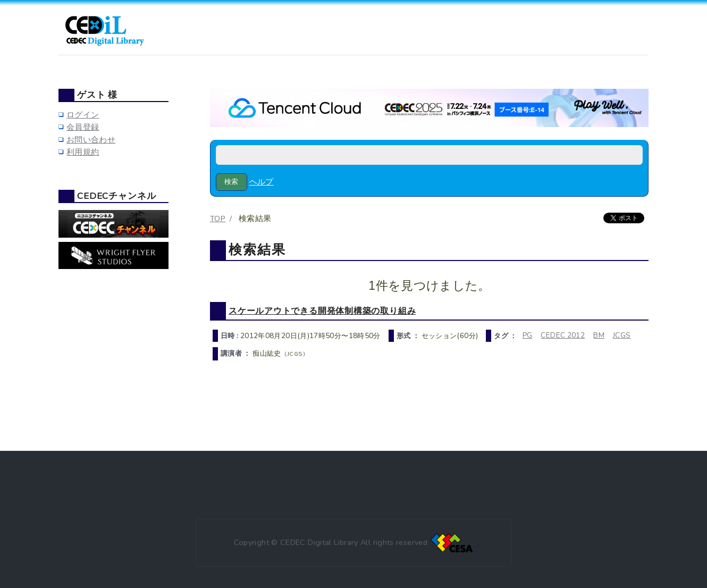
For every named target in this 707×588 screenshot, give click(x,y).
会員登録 (83, 127)
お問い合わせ (91, 140)
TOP (218, 219)
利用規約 (83, 152)
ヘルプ (262, 182)
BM (599, 335)
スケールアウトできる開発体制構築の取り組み (322, 311)
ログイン (83, 115)
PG (528, 335)
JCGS (622, 335)
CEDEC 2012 (563, 335)
